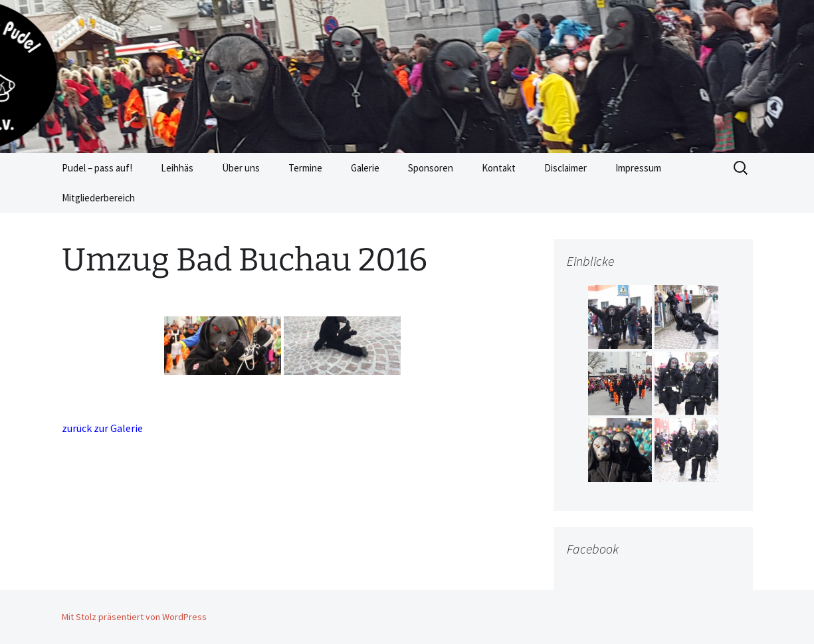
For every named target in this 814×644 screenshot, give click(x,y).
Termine (305, 168)
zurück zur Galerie (102, 428)
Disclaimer (565, 168)
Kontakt (499, 168)
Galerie (365, 168)
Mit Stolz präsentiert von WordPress (134, 617)
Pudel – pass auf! (97, 168)
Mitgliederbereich (98, 198)
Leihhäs (177, 168)
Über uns (241, 168)
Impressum (638, 168)
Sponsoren (431, 168)
